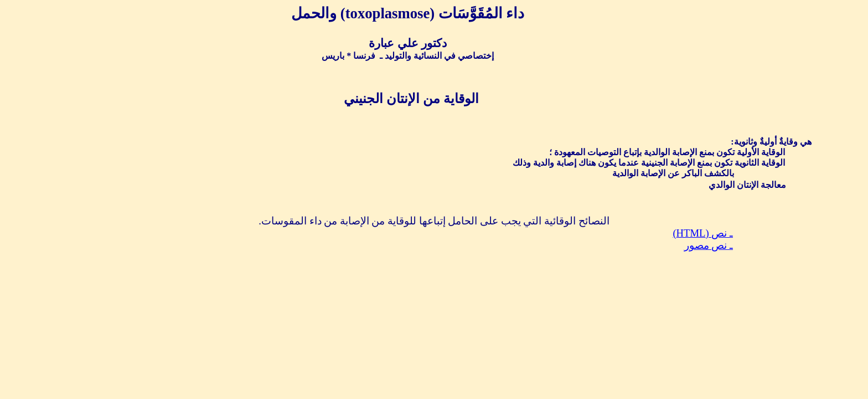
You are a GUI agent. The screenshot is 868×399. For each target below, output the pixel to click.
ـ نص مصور (709, 245)
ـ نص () (703, 233)
